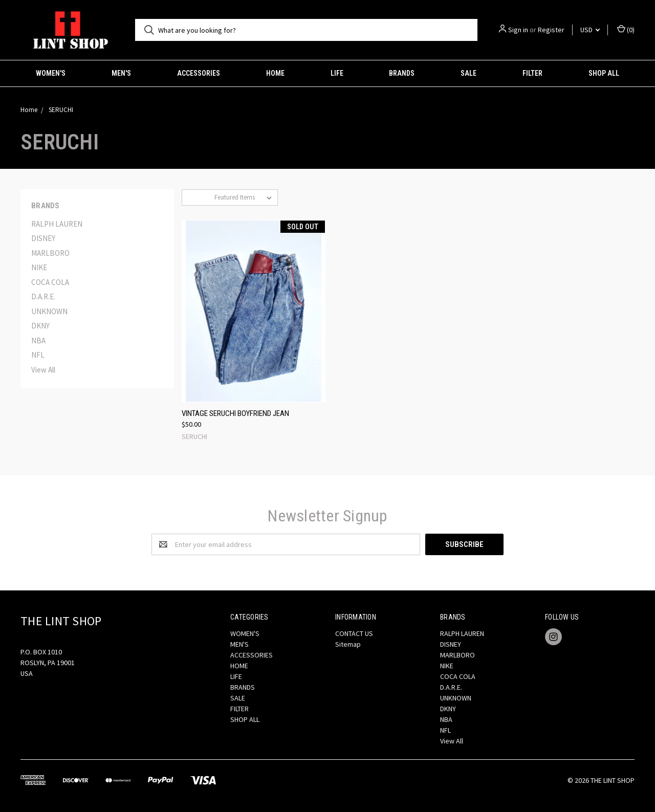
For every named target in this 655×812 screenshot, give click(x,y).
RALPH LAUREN (57, 224)
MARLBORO (50, 253)
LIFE (337, 73)
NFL (38, 355)
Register (551, 30)
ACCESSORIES (199, 73)
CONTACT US (354, 633)
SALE (468, 73)
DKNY (40, 326)
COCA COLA (50, 282)
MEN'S (121, 73)
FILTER (532, 73)
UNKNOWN (49, 311)
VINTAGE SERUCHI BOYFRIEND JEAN (235, 413)
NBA (38, 341)
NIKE (39, 267)
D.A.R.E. (43, 297)
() (626, 29)
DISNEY (43, 238)
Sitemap (348, 644)
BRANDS (402, 73)
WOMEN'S (51, 73)
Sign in (518, 30)
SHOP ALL (604, 73)
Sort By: (198, 197)
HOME (275, 73)
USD (590, 30)
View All (43, 370)
